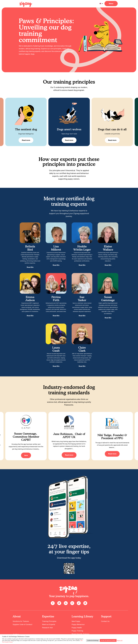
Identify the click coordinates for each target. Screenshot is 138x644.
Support (106, 616)
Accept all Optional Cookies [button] (108, 640)
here (26, 455)
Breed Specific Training (80, 634)
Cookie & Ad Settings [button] (93, 640)
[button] (111, 4)
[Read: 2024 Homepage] (26, 4)
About (17, 616)
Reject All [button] (120, 640)
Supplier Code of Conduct (22, 624)
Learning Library (82, 616)
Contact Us (105, 621)
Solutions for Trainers (21, 621)
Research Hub (47, 628)
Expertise (48, 616)
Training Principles (49, 621)
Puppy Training (77, 631)
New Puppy (76, 621)
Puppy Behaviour (78, 624)
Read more (26, 140)
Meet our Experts (49, 624)
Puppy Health (77, 628)
